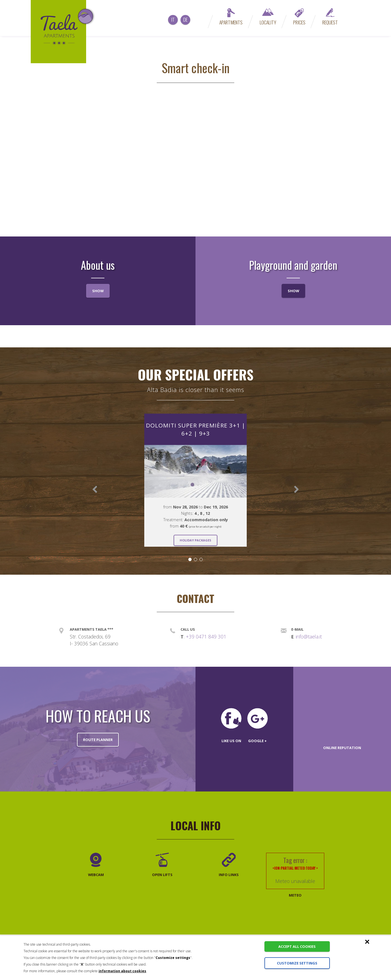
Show (98, 291)
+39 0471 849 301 (206, 637)
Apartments (231, 17)
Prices (299, 17)
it (173, 19)
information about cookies (122, 971)
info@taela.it (309, 637)
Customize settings (295, 963)
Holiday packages (195, 540)
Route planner (98, 740)
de (185, 19)
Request (330, 17)
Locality (268, 17)
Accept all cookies (295, 946)
